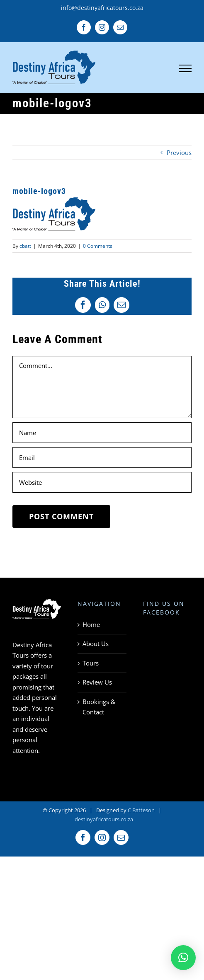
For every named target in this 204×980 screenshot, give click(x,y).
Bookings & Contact (99, 707)
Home (91, 624)
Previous (179, 152)
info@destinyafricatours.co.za (102, 8)
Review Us (97, 682)
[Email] (102, 457)
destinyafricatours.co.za (104, 819)
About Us (96, 644)
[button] (183, 958)
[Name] (102, 433)
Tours (91, 663)
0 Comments (98, 246)
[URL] (102, 482)
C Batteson (141, 810)
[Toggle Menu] (186, 68)
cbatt (25, 246)
